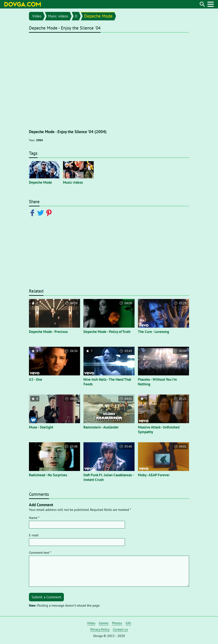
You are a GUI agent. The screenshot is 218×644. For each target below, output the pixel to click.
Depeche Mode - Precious (48, 332)
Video (37, 16)
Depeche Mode (98, 16)
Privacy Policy (100, 629)
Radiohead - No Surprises (48, 475)
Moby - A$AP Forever (154, 475)
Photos (117, 623)
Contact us (120, 629)
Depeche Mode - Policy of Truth (107, 332)
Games (104, 623)
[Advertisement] (109, 255)
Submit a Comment (46, 597)
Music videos (58, 16)
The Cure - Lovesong (153, 332)
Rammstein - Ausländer (101, 427)
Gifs (128, 623)
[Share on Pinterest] (50, 213)
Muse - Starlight (41, 427)
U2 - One (36, 379)
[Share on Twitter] (41, 213)
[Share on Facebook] (33, 213)
